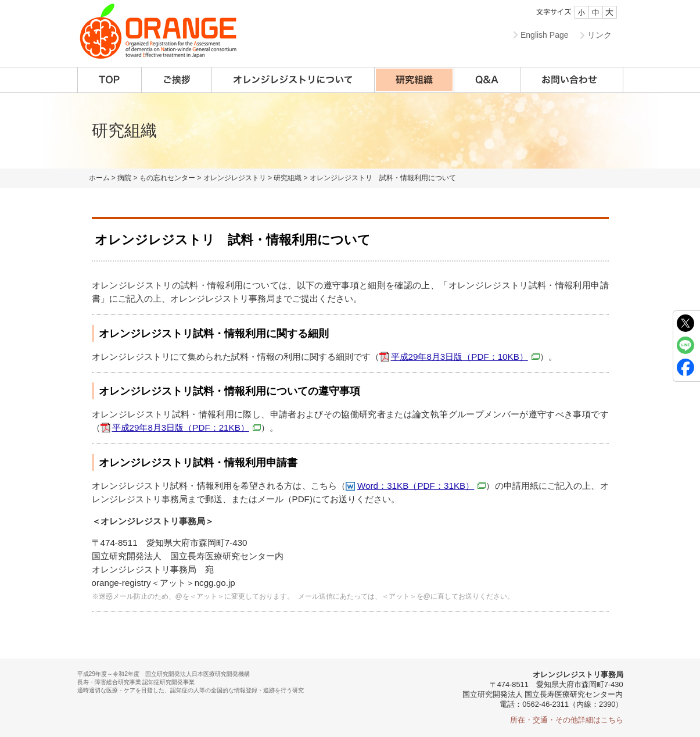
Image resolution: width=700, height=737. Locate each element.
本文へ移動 (326, 0)
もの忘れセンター (167, 178)
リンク (600, 35)
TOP (110, 80)
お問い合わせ (572, 80)
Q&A (487, 80)
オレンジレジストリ (235, 178)
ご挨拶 (177, 80)
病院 (124, 178)
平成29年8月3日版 (465, 357)
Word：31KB (421, 486)
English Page (545, 35)
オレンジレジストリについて (293, 80)
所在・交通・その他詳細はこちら (567, 720)
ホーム (99, 178)
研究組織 (414, 80)
